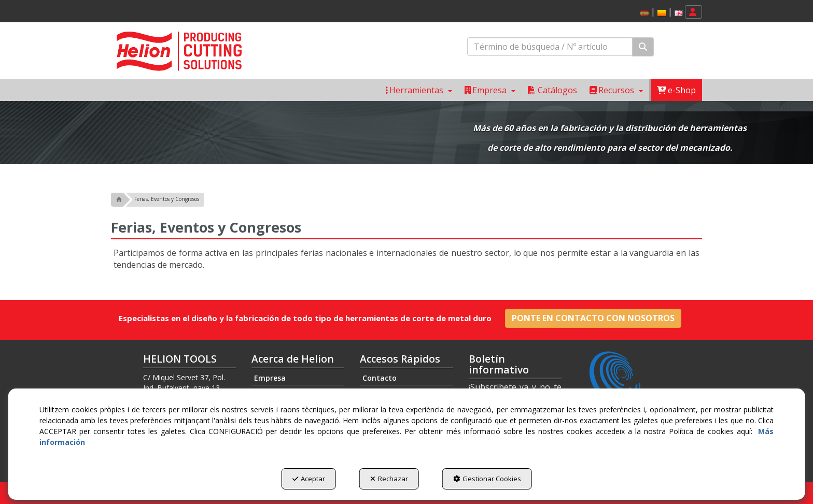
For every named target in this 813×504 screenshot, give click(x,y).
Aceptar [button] (309, 479)
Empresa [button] (270, 378)
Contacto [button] (380, 378)
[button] (662, 13)
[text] (550, 47)
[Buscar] (643, 47)
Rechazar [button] (389, 479)
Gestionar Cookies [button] (487, 479)
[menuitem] (660, 12)
